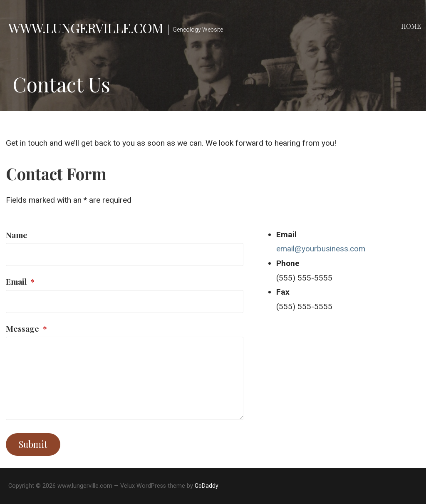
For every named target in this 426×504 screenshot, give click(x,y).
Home (411, 26)
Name (17, 235)
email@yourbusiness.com (321, 249)
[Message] (125, 378)
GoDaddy (207, 486)
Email (20, 281)
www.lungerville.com (86, 28)
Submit (33, 444)
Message (26, 328)
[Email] (125, 302)
